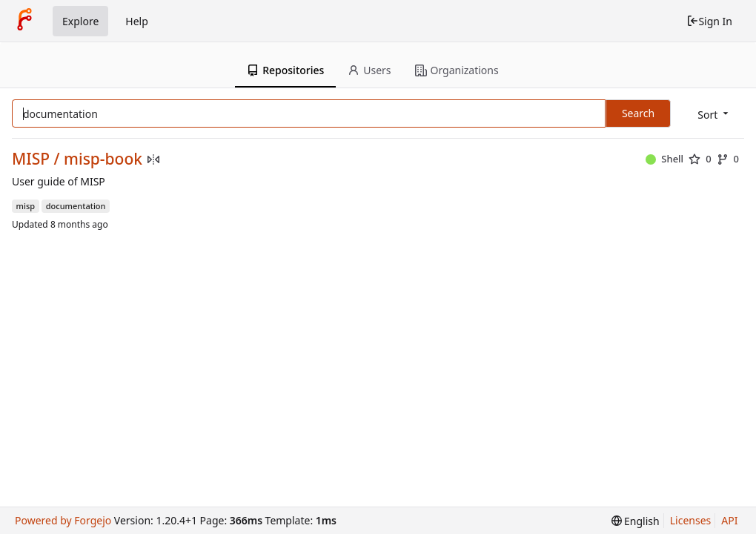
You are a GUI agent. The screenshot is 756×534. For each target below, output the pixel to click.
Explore (80, 21)
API (729, 520)
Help (137, 21)
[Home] (24, 21)
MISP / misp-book (77, 159)
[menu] (714, 115)
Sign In (709, 21)
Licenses (691, 520)
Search (638, 113)
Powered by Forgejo (63, 520)
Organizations (457, 70)
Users (369, 70)
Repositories (285, 70)
